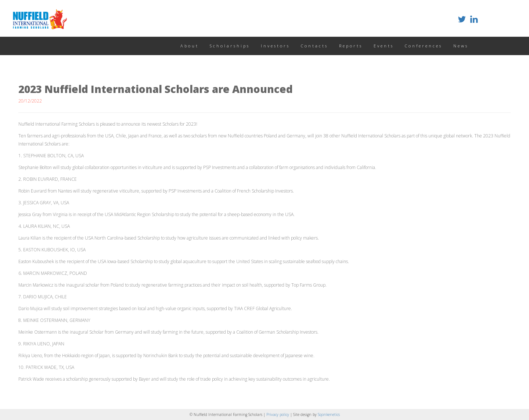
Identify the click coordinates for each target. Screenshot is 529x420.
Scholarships (230, 46)
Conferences (424, 46)
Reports (351, 46)
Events (384, 46)
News (461, 46)
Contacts (314, 46)
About (190, 46)
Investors (275, 46)
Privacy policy (278, 414)
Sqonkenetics (329, 414)
